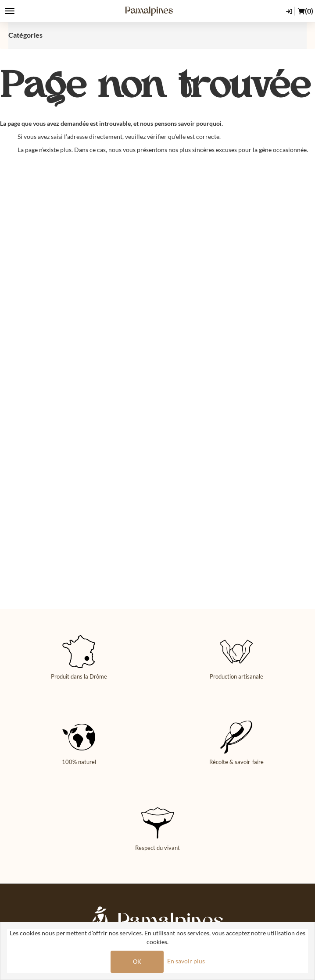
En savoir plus (186, 961)
